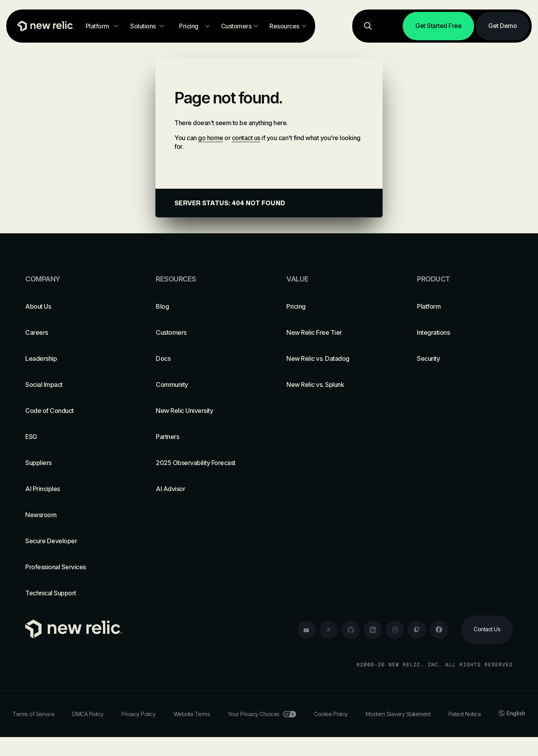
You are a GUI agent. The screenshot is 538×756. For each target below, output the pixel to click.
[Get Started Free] (438, 26)
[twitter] (329, 630)
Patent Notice (465, 714)
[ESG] (73, 437)
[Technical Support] (73, 593)
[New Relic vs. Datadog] (334, 358)
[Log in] (391, 26)
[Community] (204, 385)
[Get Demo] (503, 26)
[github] (351, 630)
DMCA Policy (88, 714)
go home (211, 138)
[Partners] (204, 437)
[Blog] (204, 306)
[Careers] (73, 332)
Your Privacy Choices (262, 714)
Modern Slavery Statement (398, 714)
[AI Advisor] (204, 489)
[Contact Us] (487, 630)
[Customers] (204, 332)
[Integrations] (465, 332)
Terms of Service (34, 714)
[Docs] (204, 358)
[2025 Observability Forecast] (204, 463)
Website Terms (192, 714)
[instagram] (395, 630)
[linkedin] (373, 630)
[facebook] (439, 630)
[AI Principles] (73, 489)
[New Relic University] (204, 411)
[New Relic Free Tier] (334, 332)
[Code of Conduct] (73, 411)
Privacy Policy (138, 714)
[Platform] (465, 306)
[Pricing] (334, 306)
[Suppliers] (73, 463)
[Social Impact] (73, 385)
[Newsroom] (73, 515)
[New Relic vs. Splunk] (334, 385)
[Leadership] (73, 358)
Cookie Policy (331, 714)
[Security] (465, 358)
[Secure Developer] (73, 541)
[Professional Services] (73, 567)
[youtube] (306, 630)
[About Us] (73, 306)
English (512, 713)
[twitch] (417, 630)
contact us (246, 138)
